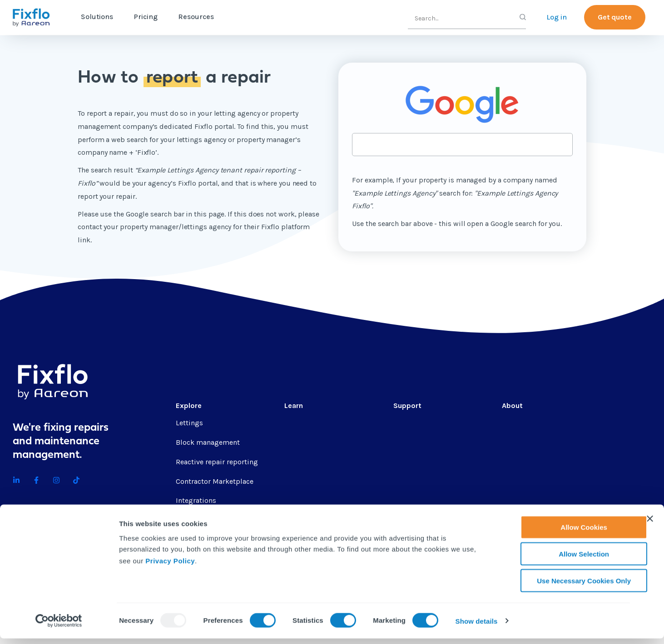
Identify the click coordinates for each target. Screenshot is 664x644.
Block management (208, 442)
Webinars (300, 500)
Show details (477, 627)
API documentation (425, 481)
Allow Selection (565, 559)
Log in (557, 17)
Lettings (189, 423)
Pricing (146, 17)
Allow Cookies (565, 533)
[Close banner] (650, 524)
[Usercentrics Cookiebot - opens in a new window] (59, 626)
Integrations (196, 500)
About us (517, 423)
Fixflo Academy (418, 442)
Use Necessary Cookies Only (565, 586)
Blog (292, 442)
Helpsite (407, 462)
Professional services (428, 423)
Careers (514, 442)
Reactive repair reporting (217, 462)
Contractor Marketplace (215, 481)
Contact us (520, 462)
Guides (296, 462)
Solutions (97, 17)
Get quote (615, 17)
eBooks (296, 481)
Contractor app (418, 500)
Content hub (305, 423)
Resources (196, 17)
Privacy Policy (170, 566)
